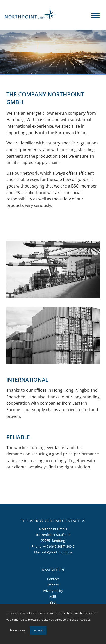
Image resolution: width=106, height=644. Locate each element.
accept (38, 630)
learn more (17, 630)
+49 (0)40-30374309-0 (59, 546)
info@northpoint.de (57, 552)
